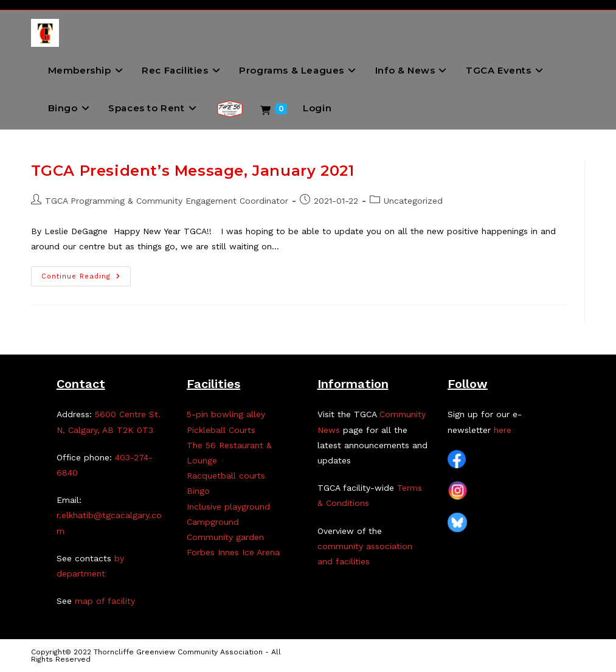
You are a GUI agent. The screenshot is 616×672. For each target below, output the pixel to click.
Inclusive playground (228, 507)
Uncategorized (413, 201)
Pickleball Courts (221, 430)
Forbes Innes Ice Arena (233, 552)
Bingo (198, 491)
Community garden (225, 537)
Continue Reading (86, 279)
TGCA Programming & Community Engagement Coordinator (167, 201)
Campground (213, 522)
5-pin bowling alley (226, 414)
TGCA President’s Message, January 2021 (193, 171)
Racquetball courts (226, 476)
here (503, 430)
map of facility (105, 601)
